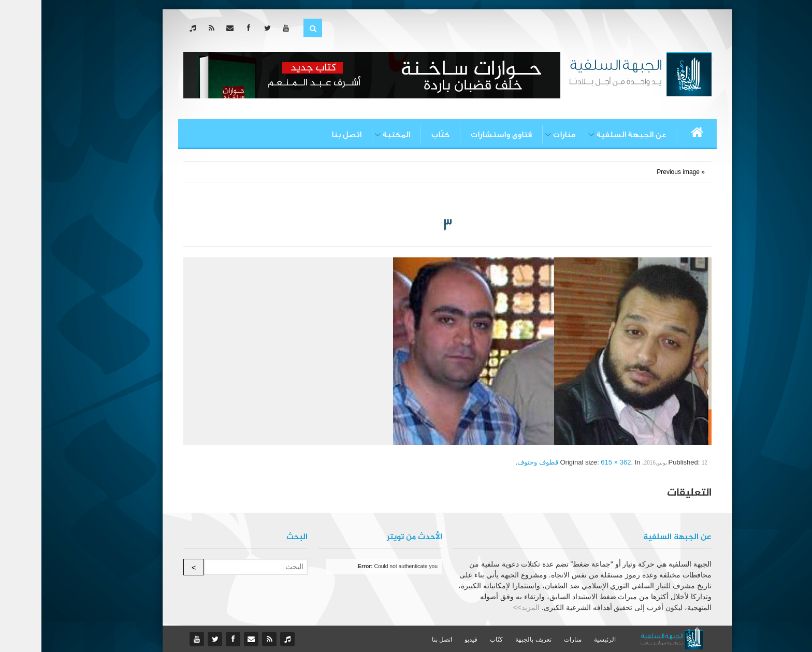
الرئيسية (563, 640)
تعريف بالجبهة (492, 640)
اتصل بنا (305, 135)
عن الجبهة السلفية (590, 135)
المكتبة (355, 135)
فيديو (430, 640)
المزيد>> (485, 607)
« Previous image (639, 172)
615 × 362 (574, 462)
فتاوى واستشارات (460, 135)
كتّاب (399, 135)
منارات (523, 135)
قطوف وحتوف (496, 462)
